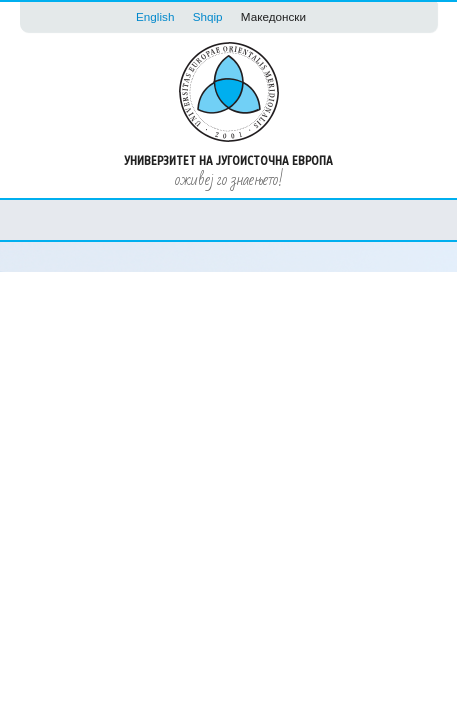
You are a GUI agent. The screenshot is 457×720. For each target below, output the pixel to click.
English (155, 16)
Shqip (208, 16)
